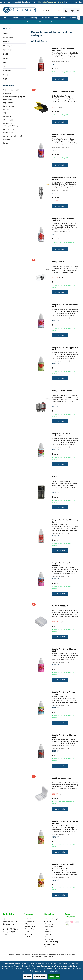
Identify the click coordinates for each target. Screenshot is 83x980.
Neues (6, 75)
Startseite (7, 33)
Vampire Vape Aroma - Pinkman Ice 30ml (65, 306)
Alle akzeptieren (40, 977)
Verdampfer (7, 50)
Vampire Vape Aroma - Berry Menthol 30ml (63, 564)
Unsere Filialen (78, 2)
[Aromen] (64, 18)
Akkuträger (7, 46)
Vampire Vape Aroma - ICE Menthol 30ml (62, 435)
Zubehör (6, 66)
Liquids (6, 54)
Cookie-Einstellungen (11, 90)
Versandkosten (38, 954)
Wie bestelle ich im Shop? (13, 136)
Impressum (7, 109)
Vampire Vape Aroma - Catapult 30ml (64, 135)
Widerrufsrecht (9, 129)
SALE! (5, 79)
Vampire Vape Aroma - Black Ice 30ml (64, 736)
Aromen (6, 58)
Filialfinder (7, 93)
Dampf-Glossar (9, 106)
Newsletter (7, 139)
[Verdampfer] (45, 18)
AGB (5, 113)
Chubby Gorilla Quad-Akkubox (63, 91)
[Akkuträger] (34, 18)
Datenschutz (8, 133)
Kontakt (6, 143)
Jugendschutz (8, 103)
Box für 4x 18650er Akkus (62, 778)
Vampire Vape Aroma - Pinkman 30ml (64, 650)
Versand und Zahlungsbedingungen (11, 124)
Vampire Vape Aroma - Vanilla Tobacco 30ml (63, 865)
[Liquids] (55, 18)
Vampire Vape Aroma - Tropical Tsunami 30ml (63, 693)
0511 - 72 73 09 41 (10, 930)
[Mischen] (73, 18)
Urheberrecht (8, 116)
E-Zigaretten (8, 37)
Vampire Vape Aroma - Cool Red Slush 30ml (64, 220)
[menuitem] (78, 10)
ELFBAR (6, 41)
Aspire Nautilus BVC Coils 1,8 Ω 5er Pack (64, 178)
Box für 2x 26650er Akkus (62, 606)
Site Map (48, 931)
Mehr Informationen (53, 971)
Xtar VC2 (55, 477)
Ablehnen (28, 977)
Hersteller (7, 71)
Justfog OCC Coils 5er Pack (62, 391)
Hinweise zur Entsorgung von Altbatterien (14, 98)
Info (65, 2)
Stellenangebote (9, 120)
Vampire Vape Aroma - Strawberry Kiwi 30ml (65, 822)
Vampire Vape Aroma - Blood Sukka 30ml (63, 49)
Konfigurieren (54, 977)
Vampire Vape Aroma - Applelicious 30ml (65, 349)
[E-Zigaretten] (13, 18)
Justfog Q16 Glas (58, 262)
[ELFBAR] (24, 18)
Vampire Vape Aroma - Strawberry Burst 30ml (65, 521)
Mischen (6, 62)
